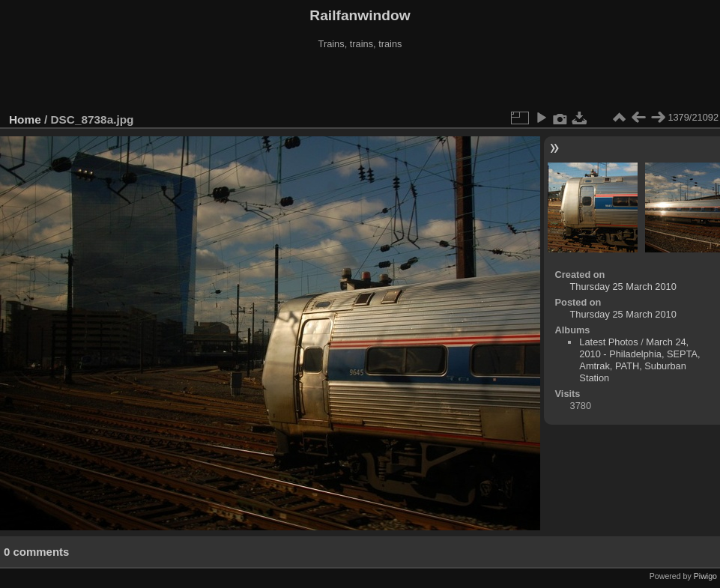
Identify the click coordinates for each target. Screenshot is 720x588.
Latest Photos (608, 342)
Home (25, 119)
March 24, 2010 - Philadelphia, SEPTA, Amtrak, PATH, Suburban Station (639, 360)
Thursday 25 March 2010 (623, 287)
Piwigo (705, 576)
